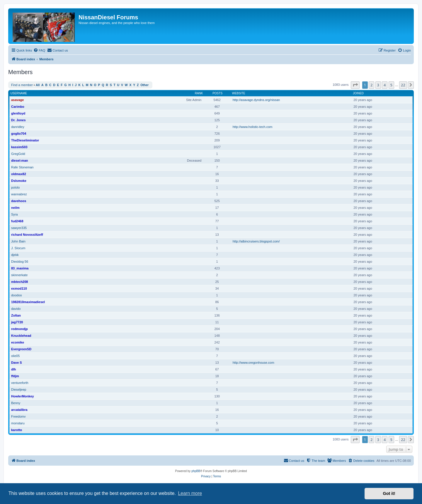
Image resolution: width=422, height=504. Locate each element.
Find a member (22, 85)
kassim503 (19, 147)
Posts (217, 93)
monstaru (18, 423)
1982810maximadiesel (28, 302)
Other (144, 85)
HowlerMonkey (23, 396)
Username (19, 93)
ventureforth (20, 383)
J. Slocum (18, 248)
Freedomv (18, 416)
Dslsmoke (19, 181)
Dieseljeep (19, 389)
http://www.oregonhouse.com (253, 363)
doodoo (17, 295)
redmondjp (19, 329)
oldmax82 (19, 174)
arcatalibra (19, 410)
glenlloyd (18, 113)
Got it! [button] (389, 493)
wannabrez (19, 194)
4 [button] (385, 85)
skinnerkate (19, 275)
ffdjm (15, 376)
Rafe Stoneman (22, 167)
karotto (17, 430)
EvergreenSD (21, 349)
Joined (358, 93)
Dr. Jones (18, 120)
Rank (199, 93)
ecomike (18, 342)
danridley (18, 127)
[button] (355, 85)
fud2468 (17, 221)
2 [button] (371, 85)
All (38, 85)
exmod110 (19, 288)
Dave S (17, 363)
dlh (14, 369)
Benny (16, 403)
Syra (15, 214)
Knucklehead (21, 336)
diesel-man (19, 160)
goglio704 (19, 134)
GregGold (18, 154)
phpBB (196, 471)
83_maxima (20, 268)
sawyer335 (19, 228)
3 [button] (378, 85)
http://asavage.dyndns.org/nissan (256, 100)
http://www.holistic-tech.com (253, 127)
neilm (15, 208)
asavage (17, 100)
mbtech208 (19, 282)
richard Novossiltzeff (27, 235)
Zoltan (16, 315)
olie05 (15, 356)
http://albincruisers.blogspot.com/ (256, 241)
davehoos (19, 201)
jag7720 (17, 322)
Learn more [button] (190, 493)
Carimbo (18, 107)
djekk (15, 255)
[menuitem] (39, 50)
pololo (15, 187)
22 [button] (403, 85)
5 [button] (391, 85)
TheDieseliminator (25, 140)
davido (16, 309)
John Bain (18, 241)
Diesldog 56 (20, 262)
